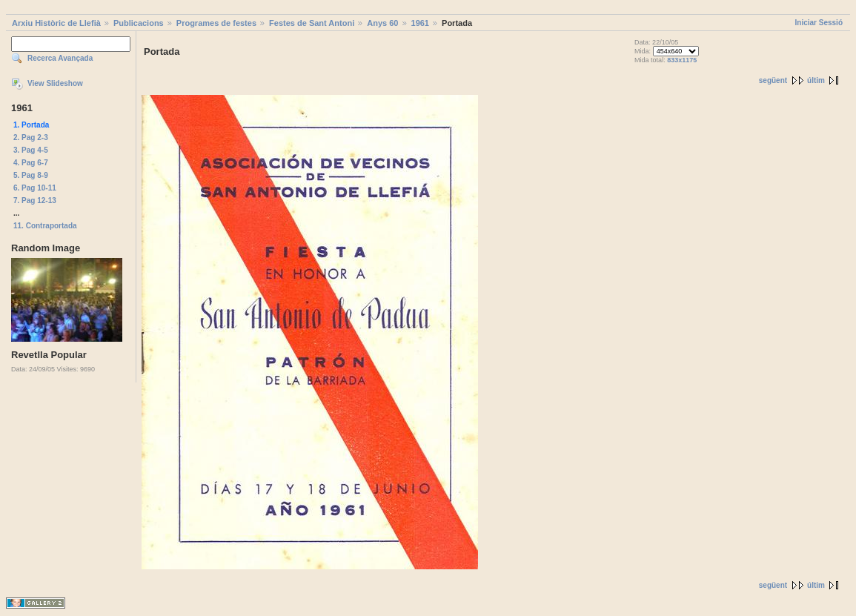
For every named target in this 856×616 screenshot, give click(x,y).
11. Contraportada (45, 226)
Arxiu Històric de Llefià (56, 23)
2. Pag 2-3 (31, 138)
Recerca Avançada (60, 58)
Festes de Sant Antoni (312, 23)
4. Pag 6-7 (31, 163)
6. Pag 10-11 (35, 188)
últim (816, 80)
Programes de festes (216, 23)
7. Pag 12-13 (35, 201)
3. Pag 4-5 (31, 150)
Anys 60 (382, 23)
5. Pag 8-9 (31, 175)
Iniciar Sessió (819, 23)
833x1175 (682, 60)
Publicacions (139, 23)
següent (773, 80)
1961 (420, 23)
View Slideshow (55, 83)
